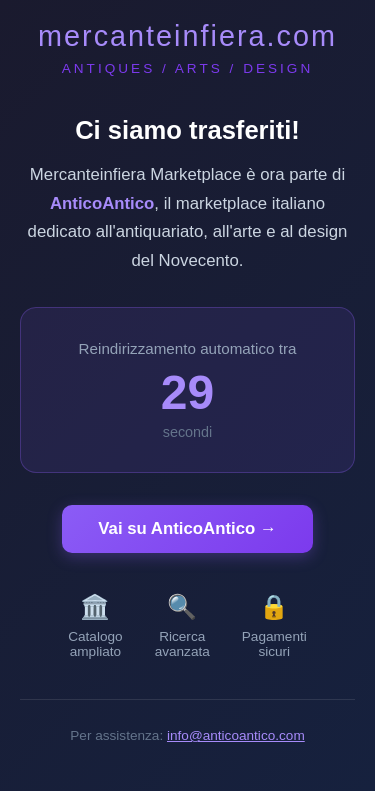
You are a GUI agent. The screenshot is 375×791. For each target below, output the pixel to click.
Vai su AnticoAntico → (187, 528)
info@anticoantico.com (236, 735)
